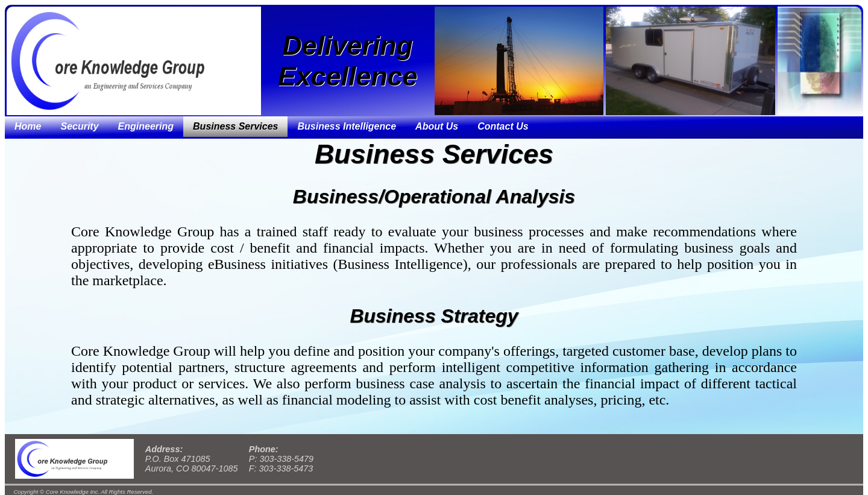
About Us (437, 126)
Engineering (146, 126)
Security (79, 126)
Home (28, 126)
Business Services (235, 126)
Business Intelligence (347, 126)
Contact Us (503, 126)
